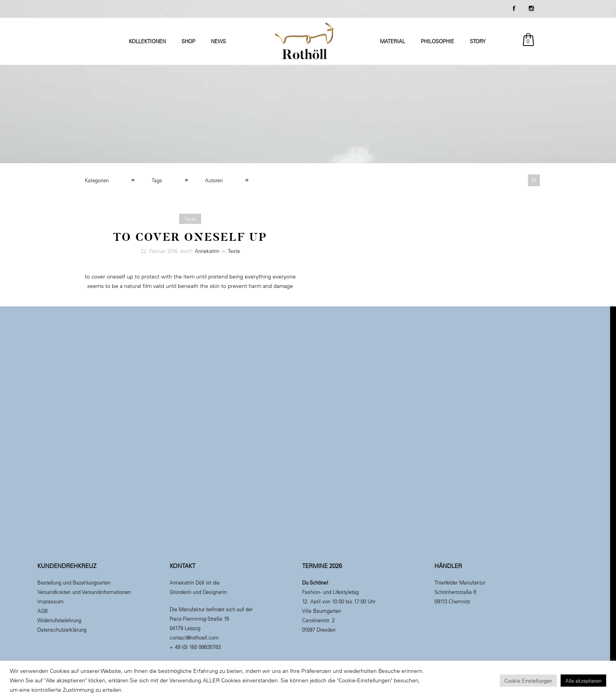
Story (478, 41)
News (218, 41)
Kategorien (97, 180)
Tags (157, 180)
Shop (188, 41)
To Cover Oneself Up (190, 237)
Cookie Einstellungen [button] (528, 681)
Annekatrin (207, 251)
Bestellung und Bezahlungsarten (74, 582)
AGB (43, 611)
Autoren (214, 180)
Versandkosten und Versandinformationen (84, 592)
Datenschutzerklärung (62, 629)
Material (392, 41)
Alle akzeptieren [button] (583, 681)
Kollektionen (147, 41)
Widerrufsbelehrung (59, 620)
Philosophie (437, 41)
